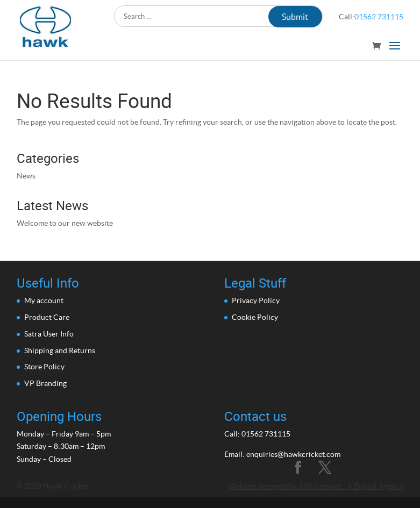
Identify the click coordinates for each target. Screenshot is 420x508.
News (26, 176)
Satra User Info (49, 334)
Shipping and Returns (60, 350)
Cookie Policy (255, 317)
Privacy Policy (256, 300)
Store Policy (44, 367)
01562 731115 (379, 17)
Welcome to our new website (65, 223)
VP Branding (45, 383)
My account (44, 300)
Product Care (47, 317)
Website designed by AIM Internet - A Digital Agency (316, 486)
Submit (295, 17)
